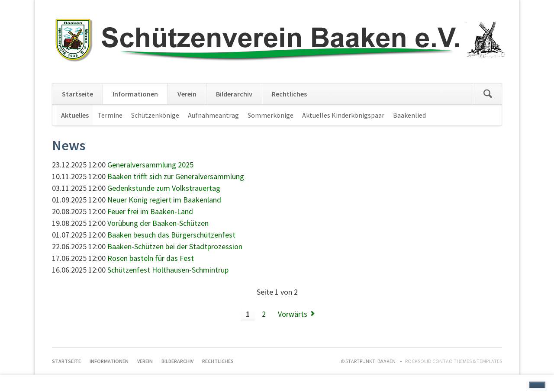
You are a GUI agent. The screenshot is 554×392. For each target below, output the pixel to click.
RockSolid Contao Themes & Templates (454, 361)
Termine (110, 115)
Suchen (488, 94)
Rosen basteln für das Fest (151, 258)
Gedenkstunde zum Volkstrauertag (164, 188)
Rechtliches (289, 94)
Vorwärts (293, 314)
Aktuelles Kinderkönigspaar (343, 115)
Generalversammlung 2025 (150, 165)
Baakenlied (409, 115)
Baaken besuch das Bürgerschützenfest (171, 235)
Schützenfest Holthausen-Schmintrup (168, 270)
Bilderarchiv (234, 94)
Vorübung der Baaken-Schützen (158, 223)
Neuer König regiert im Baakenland (164, 200)
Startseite (77, 94)
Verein (187, 94)
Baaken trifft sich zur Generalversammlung (176, 176)
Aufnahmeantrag (213, 115)
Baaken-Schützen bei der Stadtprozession (175, 246)
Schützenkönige (155, 115)
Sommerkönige (271, 115)
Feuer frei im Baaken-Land (150, 211)
